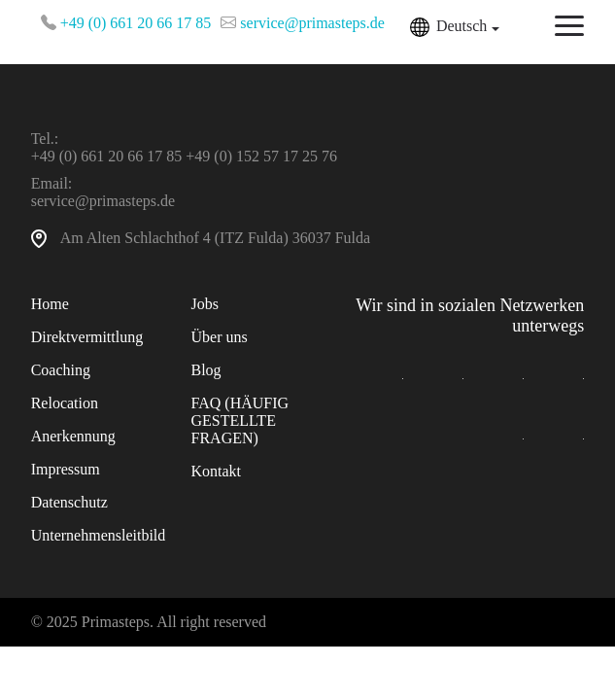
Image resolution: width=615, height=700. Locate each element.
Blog (206, 370)
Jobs (205, 304)
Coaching (61, 370)
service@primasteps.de (312, 23)
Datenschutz (69, 502)
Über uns (220, 337)
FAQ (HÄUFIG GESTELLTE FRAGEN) (240, 420)
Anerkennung (73, 436)
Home (50, 304)
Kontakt (217, 471)
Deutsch (461, 26)
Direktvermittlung (87, 337)
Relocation (65, 403)
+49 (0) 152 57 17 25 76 (261, 156)
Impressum (66, 469)
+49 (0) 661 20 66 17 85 (136, 23)
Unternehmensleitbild (99, 535)
